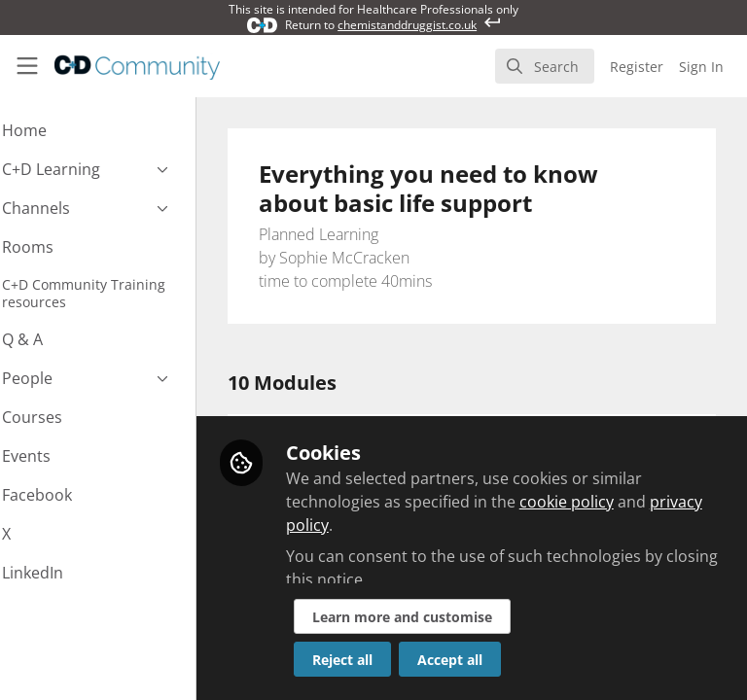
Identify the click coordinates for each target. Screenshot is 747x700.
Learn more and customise (454, 617)
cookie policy (618, 502)
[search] (545, 66)
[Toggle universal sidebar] (27, 66)
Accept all (501, 660)
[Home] (137, 66)
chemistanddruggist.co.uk (407, 25)
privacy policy (387, 525)
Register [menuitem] (637, 67)
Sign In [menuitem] (701, 67)
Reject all (394, 660)
